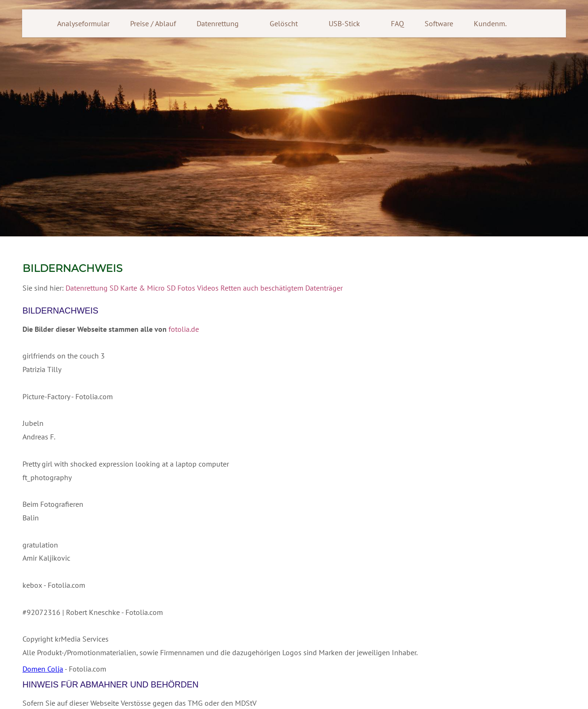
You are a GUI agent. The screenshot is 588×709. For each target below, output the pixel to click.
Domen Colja (43, 669)
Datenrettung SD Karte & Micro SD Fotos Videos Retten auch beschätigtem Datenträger (204, 288)
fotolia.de (184, 329)
